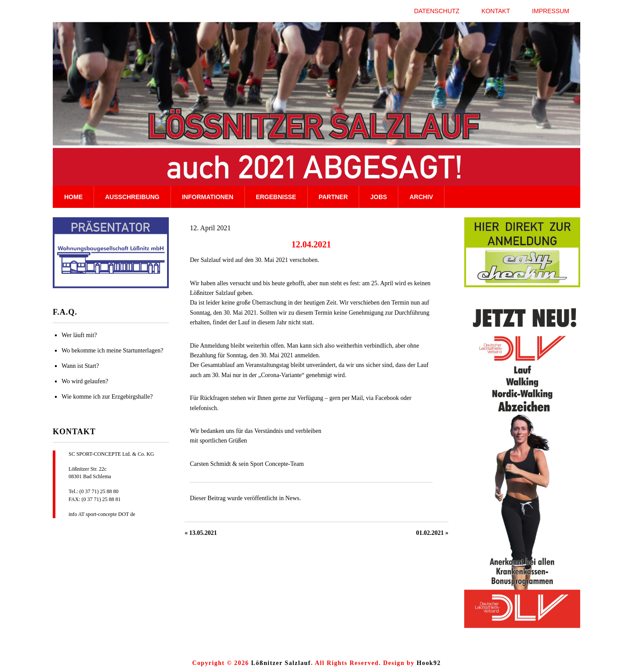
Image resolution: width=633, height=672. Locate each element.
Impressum (551, 11)
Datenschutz (437, 11)
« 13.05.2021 (201, 533)
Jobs (378, 197)
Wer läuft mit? (79, 335)
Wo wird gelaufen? (85, 381)
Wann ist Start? (80, 366)
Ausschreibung (132, 197)
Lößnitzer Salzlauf (281, 663)
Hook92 (429, 663)
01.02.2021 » (433, 533)
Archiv (421, 197)
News (292, 498)
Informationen (208, 197)
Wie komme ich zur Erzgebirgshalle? (107, 397)
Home (73, 197)
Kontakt (496, 11)
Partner (333, 197)
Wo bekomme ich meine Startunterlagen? (112, 351)
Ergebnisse (276, 197)
